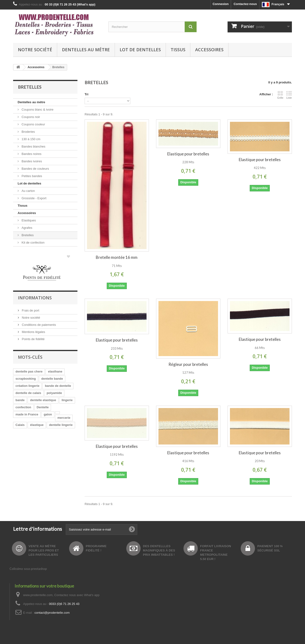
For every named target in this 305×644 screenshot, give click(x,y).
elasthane (55, 371)
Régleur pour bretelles (188, 364)
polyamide (54, 393)
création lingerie (27, 386)
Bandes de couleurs (35, 169)
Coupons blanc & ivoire (37, 110)
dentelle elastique (43, 400)
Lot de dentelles (140, 50)
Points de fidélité (33, 339)
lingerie (67, 400)
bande (20, 400)
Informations (35, 298)
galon (48, 414)
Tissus (178, 50)
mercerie (64, 418)
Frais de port (30, 310)
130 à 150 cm (30, 139)
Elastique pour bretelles (188, 154)
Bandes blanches (33, 146)
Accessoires (209, 50)
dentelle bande (52, 379)
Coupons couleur (33, 124)
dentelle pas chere (29, 371)
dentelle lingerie (61, 425)
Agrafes (26, 228)
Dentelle (43, 407)
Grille (280, 95)
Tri (86, 94)
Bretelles (27, 235)
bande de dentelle (58, 386)
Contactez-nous (245, 4)
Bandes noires (31, 154)
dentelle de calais (28, 393)
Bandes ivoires (31, 161)
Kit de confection (33, 243)
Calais (20, 425)
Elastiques (28, 220)
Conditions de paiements (38, 325)
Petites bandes (31, 176)
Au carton (28, 191)
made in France (27, 414)
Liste (289, 95)
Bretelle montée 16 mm (117, 257)
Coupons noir (30, 117)
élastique (37, 425)
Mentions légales (33, 332)
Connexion (221, 4)
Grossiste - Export (34, 198)
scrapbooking (26, 379)
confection (23, 407)
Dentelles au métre (86, 50)
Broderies (28, 132)
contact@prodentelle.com (52, 613)
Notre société (35, 50)
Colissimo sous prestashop (28, 569)
